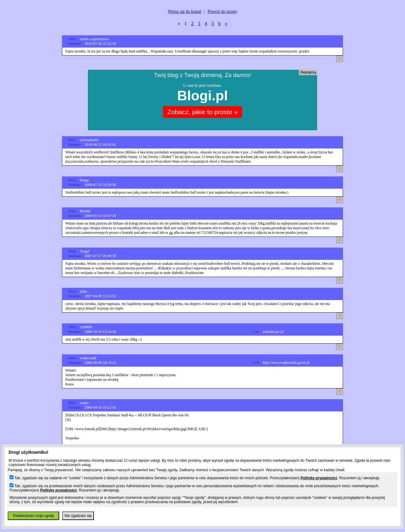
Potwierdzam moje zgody (33, 516)
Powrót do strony (222, 12)
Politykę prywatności (319, 478)
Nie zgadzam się (78, 516)
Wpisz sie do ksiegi (185, 12)
